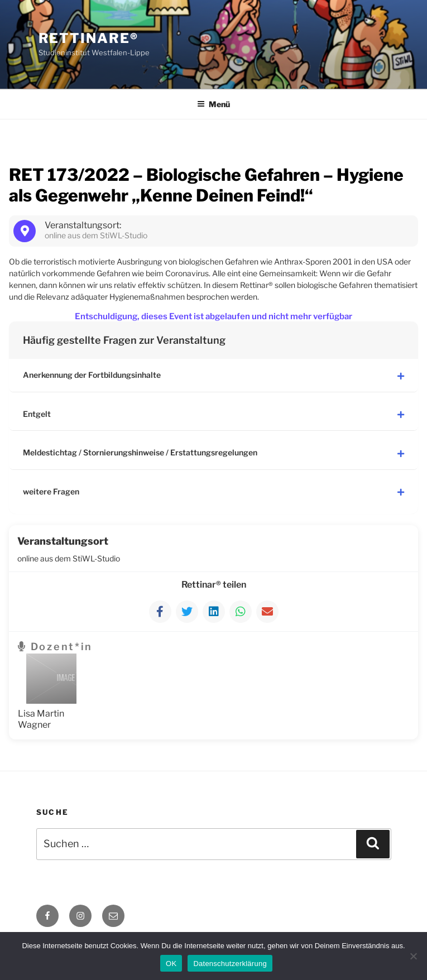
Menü (213, 104)
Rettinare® (88, 38)
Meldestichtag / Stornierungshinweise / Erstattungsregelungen (213, 451)
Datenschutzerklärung (230, 964)
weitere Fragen (213, 489)
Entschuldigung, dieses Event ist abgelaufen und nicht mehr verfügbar (213, 316)
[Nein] (413, 956)
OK (171, 964)
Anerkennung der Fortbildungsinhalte (213, 375)
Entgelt (213, 413)
